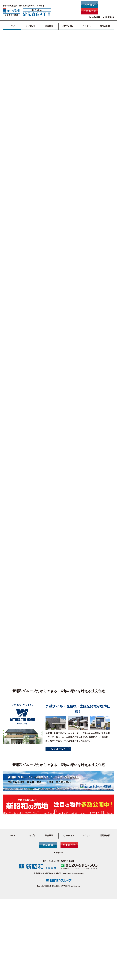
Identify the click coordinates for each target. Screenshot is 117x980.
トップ (12, 26)
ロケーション (68, 26)
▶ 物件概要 (95, 17)
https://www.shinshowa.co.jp (73, 954)
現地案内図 (105, 26)
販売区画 (49, 26)
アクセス (86, 26)
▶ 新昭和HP (109, 17)
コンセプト (31, 26)
